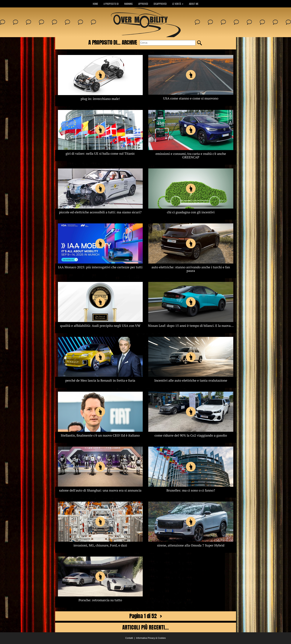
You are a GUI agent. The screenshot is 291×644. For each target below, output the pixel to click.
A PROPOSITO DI (111, 4)
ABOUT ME (194, 4)
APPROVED (143, 4)
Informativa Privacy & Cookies (151, 638)
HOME (95, 4)
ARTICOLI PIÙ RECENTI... (145, 627)
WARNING (128, 4)
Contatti (129, 638)
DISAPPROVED (160, 4)
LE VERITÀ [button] (178, 4)
